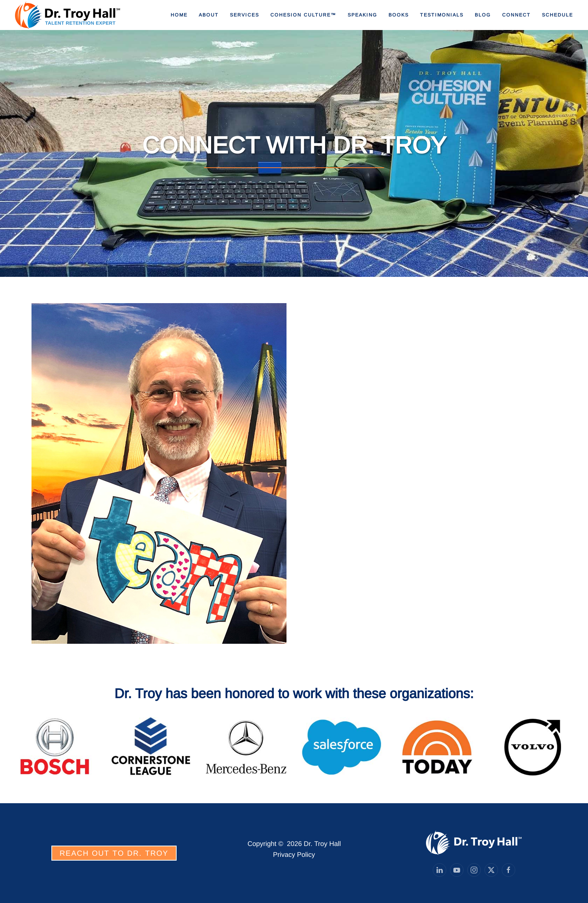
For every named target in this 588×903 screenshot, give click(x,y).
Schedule (557, 15)
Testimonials (442, 15)
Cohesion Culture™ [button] (303, 15)
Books (399, 15)
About (209, 15)
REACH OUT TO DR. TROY (114, 853)
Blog (483, 15)
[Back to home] (67, 15)
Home (179, 15)
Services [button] (244, 15)
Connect (516, 15)
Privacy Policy (294, 855)
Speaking (362, 15)
